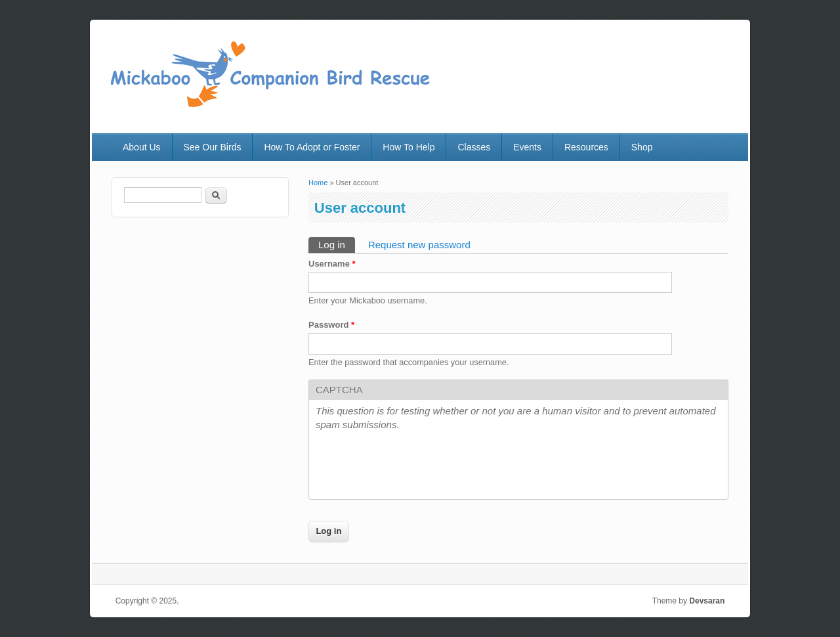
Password (331, 325)
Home (318, 183)
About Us (142, 147)
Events (527, 147)
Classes (474, 147)
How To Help (409, 147)
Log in (337, 244)
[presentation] (415, 467)
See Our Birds (213, 147)
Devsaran (707, 601)
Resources (586, 147)
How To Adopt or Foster (312, 147)
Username (332, 264)
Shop (642, 147)
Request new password (419, 245)
